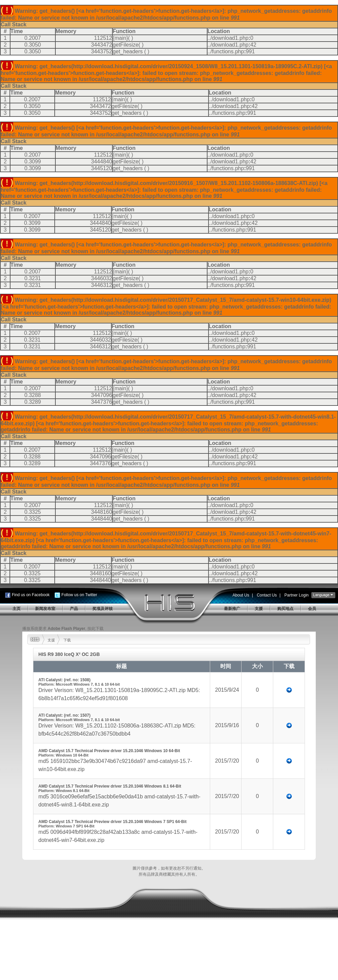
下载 (67, 640)
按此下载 (95, 629)
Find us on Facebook (31, 595)
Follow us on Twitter (79, 595)
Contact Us (267, 595)
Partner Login (297, 595)
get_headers (128, 51)
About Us (241, 595)
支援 (51, 640)
